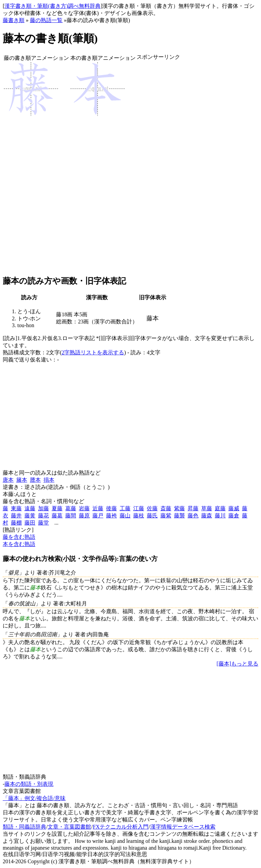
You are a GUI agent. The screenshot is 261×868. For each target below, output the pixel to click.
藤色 (193, 516)
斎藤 (166, 508)
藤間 (71, 516)
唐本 (8, 480)
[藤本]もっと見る (237, 664)
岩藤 (84, 508)
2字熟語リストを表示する (93, 352)
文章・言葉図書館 (69, 827)
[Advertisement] (158, 168)
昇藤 (193, 508)
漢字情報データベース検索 (183, 827)
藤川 (220, 516)
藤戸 (98, 516)
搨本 (49, 480)
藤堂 (43, 523)
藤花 (43, 516)
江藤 (139, 508)
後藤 (111, 508)
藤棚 (16, 523)
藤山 (125, 516)
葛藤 (71, 508)
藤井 (16, 516)
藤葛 (57, 516)
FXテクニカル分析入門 (121, 827)
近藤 (98, 508)
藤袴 (111, 516)
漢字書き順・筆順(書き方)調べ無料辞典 (53, 6)
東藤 (16, 508)
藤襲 (179, 516)
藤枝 (139, 516)
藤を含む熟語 (19, 537)
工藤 (125, 508)
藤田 (30, 523)
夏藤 (57, 508)
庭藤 (220, 508)
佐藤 (152, 508)
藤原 (84, 516)
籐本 (22, 480)
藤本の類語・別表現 (29, 784)
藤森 (207, 516)
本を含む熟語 (19, 544)
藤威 (234, 508)
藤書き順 (14, 20)
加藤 (43, 508)
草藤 (207, 508)
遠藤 (30, 508)
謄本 (35, 480)
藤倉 (234, 516)
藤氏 (152, 516)
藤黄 (30, 516)
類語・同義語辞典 (24, 827)
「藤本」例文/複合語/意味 (34, 798)
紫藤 (179, 508)
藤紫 (166, 516)
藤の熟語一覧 (46, 20)
